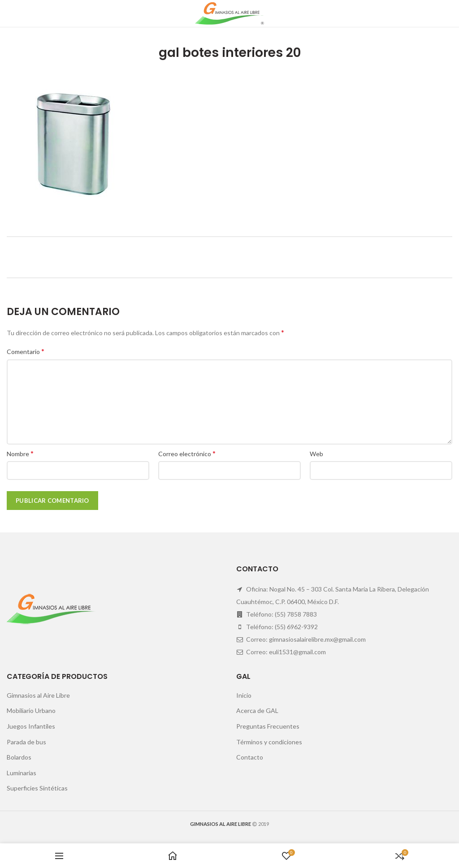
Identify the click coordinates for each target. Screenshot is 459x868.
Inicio (244, 695)
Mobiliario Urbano (31, 710)
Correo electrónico (187, 453)
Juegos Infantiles (31, 726)
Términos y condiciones (269, 742)
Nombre (20, 453)
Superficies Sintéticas (37, 788)
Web (316, 454)
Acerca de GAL (257, 710)
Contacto (250, 757)
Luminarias (22, 773)
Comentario (26, 351)
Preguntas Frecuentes (268, 726)
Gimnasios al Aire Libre (38, 695)
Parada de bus (26, 742)
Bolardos (19, 757)
